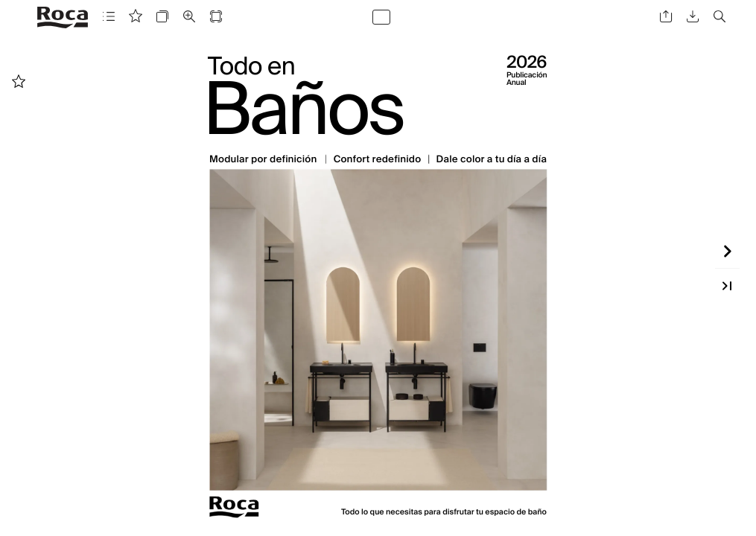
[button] (109, 17)
